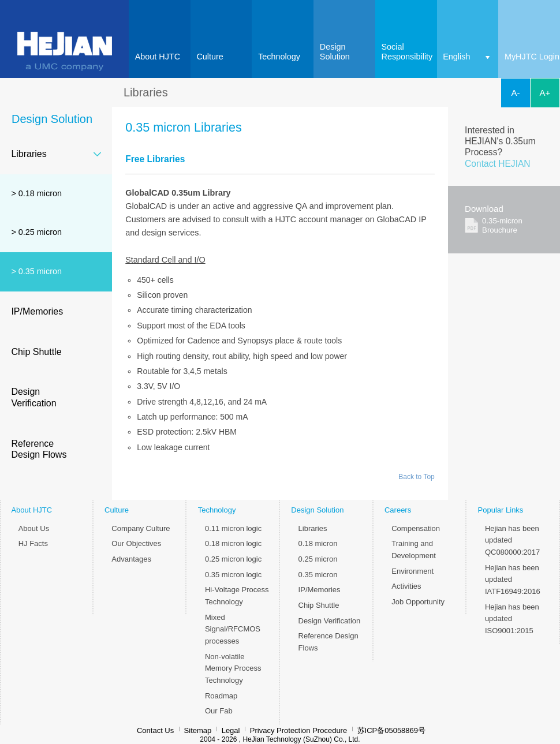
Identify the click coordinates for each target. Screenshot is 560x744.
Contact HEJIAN (498, 164)
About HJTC (158, 57)
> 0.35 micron (36, 271)
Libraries (29, 154)
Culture (210, 57)
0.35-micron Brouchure (502, 225)
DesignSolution (335, 52)
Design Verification (33, 397)
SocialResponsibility (407, 52)
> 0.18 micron (36, 193)
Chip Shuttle (36, 352)
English (456, 57)
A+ (545, 93)
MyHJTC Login (532, 57)
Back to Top (416, 477)
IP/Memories (37, 311)
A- (516, 93)
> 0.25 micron (36, 232)
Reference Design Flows (39, 449)
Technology (279, 57)
